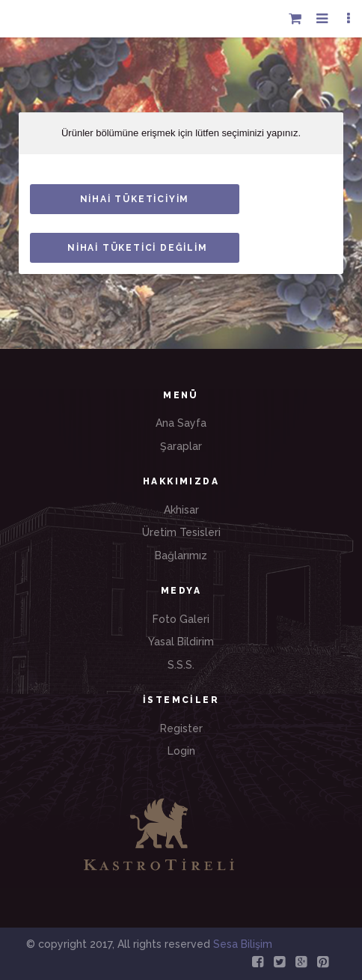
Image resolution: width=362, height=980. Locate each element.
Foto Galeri (181, 619)
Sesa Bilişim (241, 944)
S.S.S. (181, 665)
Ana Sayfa (181, 423)
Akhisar (181, 510)
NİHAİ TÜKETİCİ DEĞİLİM (138, 248)
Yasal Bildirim (181, 642)
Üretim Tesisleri (181, 532)
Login (181, 751)
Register (181, 728)
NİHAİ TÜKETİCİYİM (135, 199)
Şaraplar (181, 446)
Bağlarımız (181, 556)
